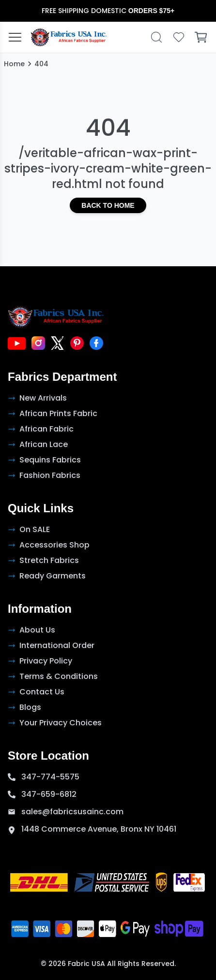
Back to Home (108, 205)
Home (14, 64)
